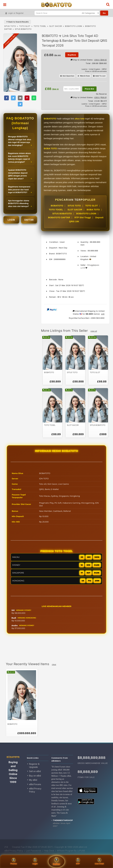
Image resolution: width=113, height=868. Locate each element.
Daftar (56, 861)
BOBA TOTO (93, 210)
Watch (84, 76)
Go (104, 13)
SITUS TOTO (10, 26)
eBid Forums (35, 784)
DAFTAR (29, 220)
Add (99, 76)
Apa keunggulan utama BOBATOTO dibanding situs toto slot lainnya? (19, 203)
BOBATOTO (57, 206)
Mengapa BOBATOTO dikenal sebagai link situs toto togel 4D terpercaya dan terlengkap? (20, 141)
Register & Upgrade (34, 765)
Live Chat (99, 861)
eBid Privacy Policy (35, 790)
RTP (78, 861)
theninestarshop (63, 820)
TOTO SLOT (25, 26)
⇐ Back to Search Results (18, 22)
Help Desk (49, 851)
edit (103, 314)
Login (35, 861)
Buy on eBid (35, 776)
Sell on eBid (35, 771)
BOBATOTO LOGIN (73, 26)
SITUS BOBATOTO (62, 213)
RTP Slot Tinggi (83, 217)
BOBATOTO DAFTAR (59, 217)
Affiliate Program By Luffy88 (71, 851)
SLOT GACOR (56, 26)
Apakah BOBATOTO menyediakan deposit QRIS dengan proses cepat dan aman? (18, 174)
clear (54, 664)
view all (94, 331)
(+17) (83, 268)
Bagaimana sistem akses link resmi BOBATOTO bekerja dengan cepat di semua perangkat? (19, 158)
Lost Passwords (34, 851)
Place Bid (89, 89)
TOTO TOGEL (40, 26)
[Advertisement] (56, 648)
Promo (14, 861)
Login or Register (14, 12)
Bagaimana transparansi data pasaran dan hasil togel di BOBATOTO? (19, 190)
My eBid (33, 780)
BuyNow (72, 55)
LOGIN (11, 220)
